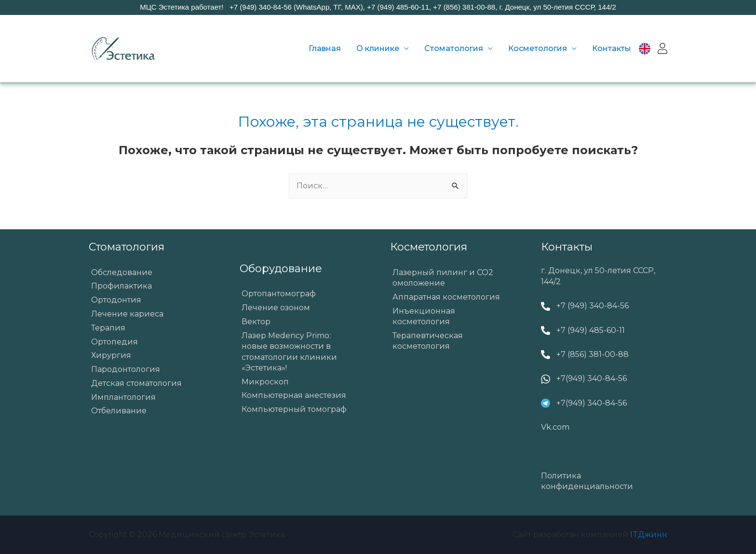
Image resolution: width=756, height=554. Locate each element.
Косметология (538, 48)
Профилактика (121, 286)
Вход (662, 49)
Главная (325, 48)
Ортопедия (115, 342)
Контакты (612, 48)
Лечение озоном (276, 308)
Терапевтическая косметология (428, 341)
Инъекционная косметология (424, 316)
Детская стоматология (136, 383)
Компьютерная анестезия (294, 395)
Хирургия (111, 355)
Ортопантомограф (279, 294)
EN (650, 48)
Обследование (122, 272)
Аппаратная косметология (446, 297)
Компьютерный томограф (294, 409)
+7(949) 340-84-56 (592, 378)
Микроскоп (265, 382)
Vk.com (555, 427)
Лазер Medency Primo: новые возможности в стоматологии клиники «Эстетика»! (289, 352)
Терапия (108, 328)
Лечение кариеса (127, 314)
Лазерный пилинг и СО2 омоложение (443, 278)
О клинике (378, 48)
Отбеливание (119, 411)
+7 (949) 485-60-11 (591, 330)
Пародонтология (126, 369)
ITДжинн (649, 534)
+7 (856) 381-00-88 (593, 354)
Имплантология (123, 397)
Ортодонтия (116, 300)
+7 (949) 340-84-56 (593, 306)
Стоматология (454, 48)
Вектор (256, 322)
